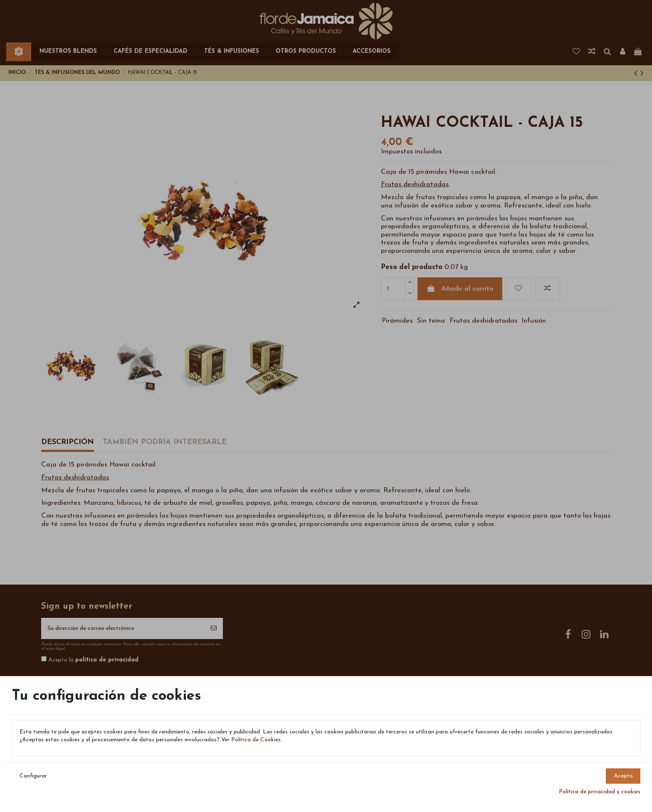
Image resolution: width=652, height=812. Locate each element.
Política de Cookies (256, 740)
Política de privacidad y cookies (600, 792)
